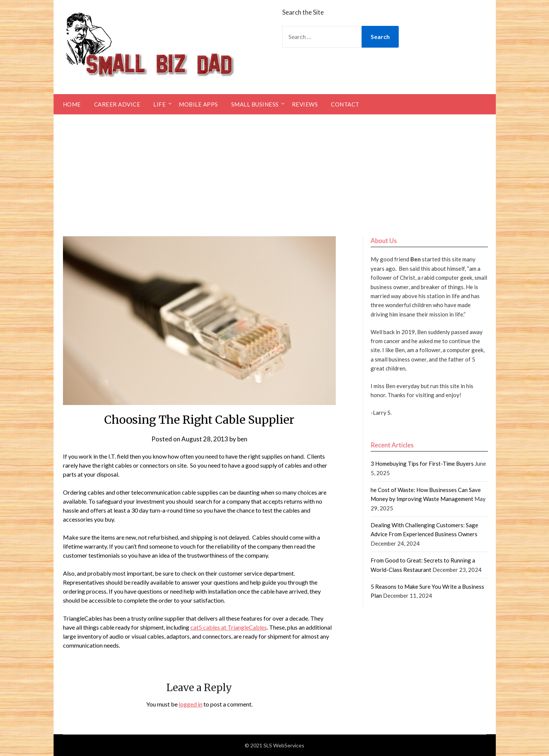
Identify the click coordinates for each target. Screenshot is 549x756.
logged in (191, 704)
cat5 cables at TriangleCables (229, 627)
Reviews (305, 104)
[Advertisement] (275, 171)
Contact (345, 104)
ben (242, 439)
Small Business (255, 104)
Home (72, 104)
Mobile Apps (198, 104)
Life (159, 104)
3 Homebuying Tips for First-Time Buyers (422, 463)
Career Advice (117, 104)
